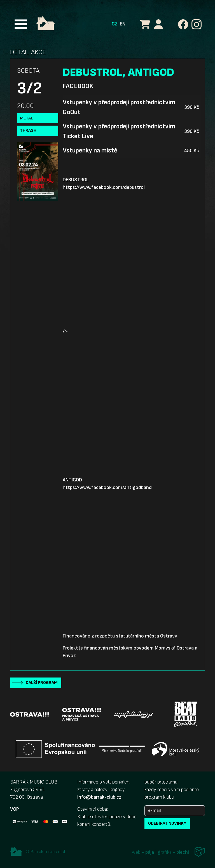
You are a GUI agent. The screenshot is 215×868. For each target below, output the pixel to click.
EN (123, 24)
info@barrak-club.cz (99, 797)
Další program (42, 683)
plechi (183, 852)
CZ (115, 24)
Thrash (28, 130)
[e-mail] (175, 811)
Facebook (78, 86)
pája (150, 852)
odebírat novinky (167, 823)
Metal (26, 118)
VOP (14, 809)
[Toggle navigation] (21, 24)
